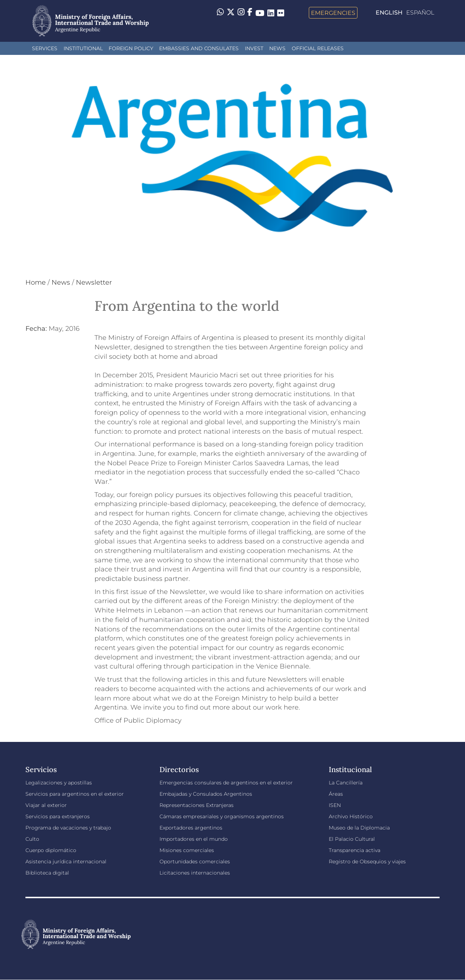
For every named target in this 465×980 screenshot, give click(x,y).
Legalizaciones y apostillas (59, 783)
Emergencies (333, 13)
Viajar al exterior (46, 805)
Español (420, 13)
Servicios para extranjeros (58, 816)
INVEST (254, 48)
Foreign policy (131, 48)
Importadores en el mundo (194, 839)
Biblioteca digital (47, 873)
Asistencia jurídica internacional (66, 861)
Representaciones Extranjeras (197, 805)
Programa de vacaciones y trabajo (68, 828)
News (277, 48)
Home (36, 282)
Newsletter (94, 282)
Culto (32, 839)
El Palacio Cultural (352, 839)
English (389, 13)
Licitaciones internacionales (195, 873)
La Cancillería (346, 783)
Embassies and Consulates (199, 48)
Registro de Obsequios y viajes (367, 861)
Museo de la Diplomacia (359, 828)
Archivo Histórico (351, 816)
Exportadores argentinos (191, 828)
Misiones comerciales (187, 850)
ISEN (335, 805)
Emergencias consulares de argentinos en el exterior (226, 783)
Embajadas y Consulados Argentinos (206, 794)
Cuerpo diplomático (51, 850)
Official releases (318, 48)
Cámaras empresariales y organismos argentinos (222, 816)
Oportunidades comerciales (195, 861)
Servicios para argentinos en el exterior (75, 794)
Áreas (336, 794)
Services (45, 48)
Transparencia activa (355, 850)
